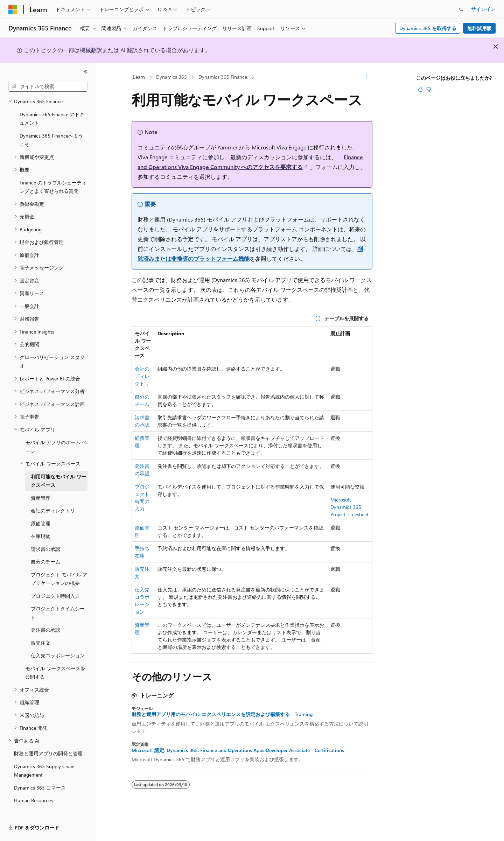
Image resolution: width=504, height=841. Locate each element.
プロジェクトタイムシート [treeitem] (58, 606)
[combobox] (48, 86)
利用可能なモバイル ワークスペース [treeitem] (58, 474)
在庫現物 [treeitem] (41, 529)
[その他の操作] (366, 77)
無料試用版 (479, 28)
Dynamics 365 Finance (223, 77)
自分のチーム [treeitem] (45, 555)
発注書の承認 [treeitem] (45, 623)
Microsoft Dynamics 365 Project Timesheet (349, 507)
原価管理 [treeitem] (41, 516)
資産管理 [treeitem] (41, 491)
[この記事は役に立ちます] (420, 89)
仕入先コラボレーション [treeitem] (58, 648)
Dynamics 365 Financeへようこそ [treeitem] (51, 133)
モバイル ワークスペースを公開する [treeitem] (55, 666)
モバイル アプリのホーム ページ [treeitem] (56, 440)
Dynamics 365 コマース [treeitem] (40, 781)
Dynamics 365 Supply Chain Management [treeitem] (44, 764)
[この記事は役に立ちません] (429, 89)
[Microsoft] (13, 9)
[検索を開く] (461, 9)
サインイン (483, 9)
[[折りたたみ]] (86, 72)
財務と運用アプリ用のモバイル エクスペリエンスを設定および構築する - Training (222, 714)
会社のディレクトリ (142, 376)
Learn (139, 77)
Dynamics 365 (171, 77)
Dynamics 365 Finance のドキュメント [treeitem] (52, 112)
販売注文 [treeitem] (41, 636)
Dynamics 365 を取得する (428, 28)
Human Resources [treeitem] (33, 793)
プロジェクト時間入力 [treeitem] (55, 589)
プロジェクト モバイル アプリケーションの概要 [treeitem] (59, 572)
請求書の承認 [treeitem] (45, 542)
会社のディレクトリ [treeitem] (53, 503)
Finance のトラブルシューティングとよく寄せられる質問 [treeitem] (53, 180)
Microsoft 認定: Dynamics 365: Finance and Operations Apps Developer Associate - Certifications (238, 750)
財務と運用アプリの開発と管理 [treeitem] (48, 746)
